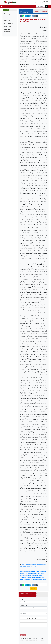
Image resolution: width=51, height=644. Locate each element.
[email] (35, 16)
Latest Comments (9, 23)
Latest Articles (8, 17)
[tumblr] (37, 16)
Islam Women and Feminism (40, 579)
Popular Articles (8, 26)
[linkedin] (28, 16)
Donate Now (34, 588)
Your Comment (24, 611)
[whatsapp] (23, 16)
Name (21, 599)
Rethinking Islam (8, 14)
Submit (23, 629)
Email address (24, 605)
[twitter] (26, 16)
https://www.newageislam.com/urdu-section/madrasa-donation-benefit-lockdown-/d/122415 (33, 565)
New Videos (7, 20)
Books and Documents (7, 30)
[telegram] (30, 16)
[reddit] (33, 16)
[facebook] (21, 16)
